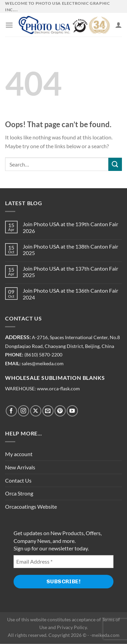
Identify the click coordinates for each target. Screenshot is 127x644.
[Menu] (9, 25)
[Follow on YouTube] (72, 411)
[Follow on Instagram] (24, 411)
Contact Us (18, 480)
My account (19, 454)
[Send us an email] (48, 411)
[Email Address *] (63, 562)
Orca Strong (19, 493)
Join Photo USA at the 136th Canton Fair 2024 (70, 294)
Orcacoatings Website (31, 506)
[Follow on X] (36, 411)
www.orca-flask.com (58, 389)
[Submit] (115, 164)
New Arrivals (20, 467)
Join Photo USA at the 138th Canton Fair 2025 (70, 250)
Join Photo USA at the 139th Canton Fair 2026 (70, 227)
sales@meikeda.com (43, 364)
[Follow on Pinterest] (60, 411)
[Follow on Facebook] (11, 411)
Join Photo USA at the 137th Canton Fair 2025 (70, 272)
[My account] (119, 25)
